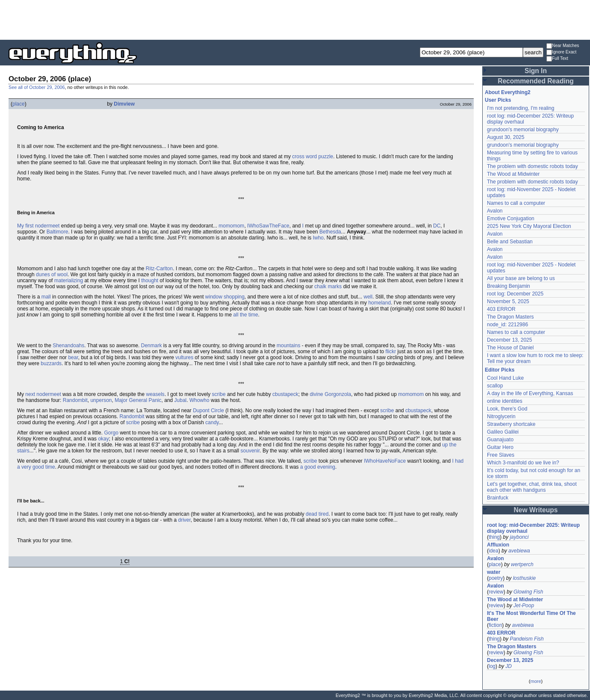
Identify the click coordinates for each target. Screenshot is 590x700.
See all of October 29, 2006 (37, 87)
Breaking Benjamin (509, 286)
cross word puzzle (313, 157)
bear (73, 357)
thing (494, 537)
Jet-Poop (524, 605)
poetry (496, 578)
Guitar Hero (500, 447)
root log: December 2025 (515, 294)
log (492, 666)
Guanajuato (500, 440)
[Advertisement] (295, 19)
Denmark (152, 346)
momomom (231, 226)
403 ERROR (501, 309)
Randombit (75, 400)
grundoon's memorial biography (523, 130)
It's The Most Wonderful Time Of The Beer (531, 616)
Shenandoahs (68, 346)
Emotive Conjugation (511, 219)
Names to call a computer (516, 203)
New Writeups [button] (536, 510)
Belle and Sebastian (510, 242)
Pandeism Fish (527, 639)
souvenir (250, 451)
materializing (69, 281)
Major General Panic (138, 400)
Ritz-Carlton (159, 269)
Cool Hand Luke (505, 378)
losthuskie (524, 578)
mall (46, 297)
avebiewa (519, 551)
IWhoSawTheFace (268, 226)
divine (316, 394)
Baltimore (58, 232)
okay (103, 439)
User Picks (498, 100)
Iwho (318, 238)
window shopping (225, 297)
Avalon (495, 211)
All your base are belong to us (521, 278)
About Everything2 (508, 92)
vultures (184, 357)
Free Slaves (501, 455)
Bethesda (330, 232)
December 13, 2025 (509, 340)
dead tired (317, 514)
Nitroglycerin (501, 416)
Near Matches (563, 46)
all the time (246, 315)
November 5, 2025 (508, 301)
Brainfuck (498, 498)
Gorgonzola (338, 394)
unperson (101, 400)
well (368, 297)
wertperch (522, 564)
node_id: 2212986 (507, 325)
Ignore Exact (561, 52)
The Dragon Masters (510, 317)
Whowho (199, 400)
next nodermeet (43, 394)
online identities (505, 401)
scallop (495, 386)
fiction (495, 625)
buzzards (51, 363)
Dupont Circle (208, 411)
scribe (219, 394)
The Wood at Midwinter (513, 174)
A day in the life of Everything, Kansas (530, 393)
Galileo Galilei (503, 432)
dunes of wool (52, 275)
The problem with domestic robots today (532, 166)
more (535, 681)
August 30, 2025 (506, 137)
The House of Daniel (510, 348)
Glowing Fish (528, 592)
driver (184, 520)
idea (494, 551)
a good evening (318, 467)
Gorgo (111, 433)
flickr (391, 351)
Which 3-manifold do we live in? (523, 463)
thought (150, 281)
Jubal (181, 400)
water (494, 572)
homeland (379, 303)
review (496, 592)
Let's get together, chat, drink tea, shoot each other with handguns (532, 487)
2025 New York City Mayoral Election (529, 226)
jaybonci (519, 537)
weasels (155, 394)
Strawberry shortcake (511, 424)
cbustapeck (285, 394)
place (19, 104)
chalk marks (328, 286)
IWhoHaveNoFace (385, 461)
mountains (288, 346)
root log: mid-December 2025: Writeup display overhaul (533, 528)
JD (509, 666)
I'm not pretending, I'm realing (521, 108)
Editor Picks (500, 370)
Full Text (557, 59)
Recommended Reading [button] (536, 81)
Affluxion (498, 545)
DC (437, 226)
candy (212, 422)
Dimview (124, 104)
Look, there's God (507, 409)
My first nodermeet (38, 226)
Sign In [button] (536, 71)
